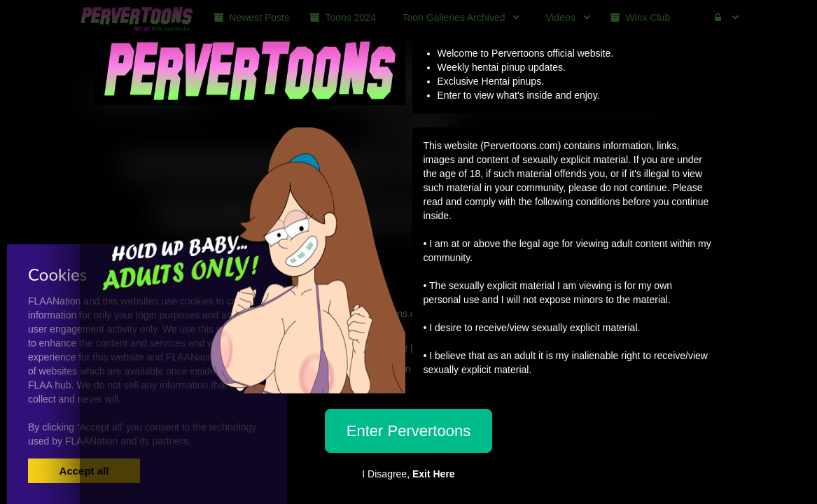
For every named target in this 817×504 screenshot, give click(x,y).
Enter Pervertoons (408, 431)
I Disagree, (408, 474)
